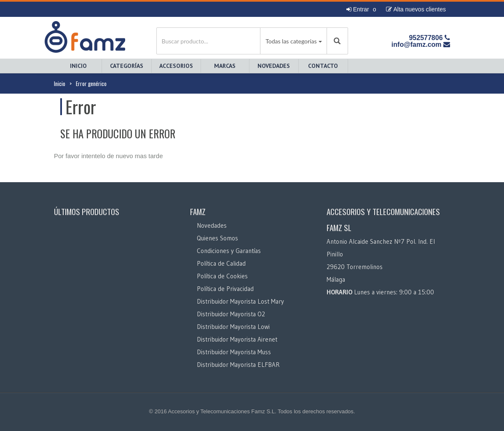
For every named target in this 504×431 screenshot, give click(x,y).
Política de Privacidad (225, 289)
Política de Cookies (222, 276)
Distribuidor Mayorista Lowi (233, 327)
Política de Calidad (221, 263)
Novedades (274, 66)
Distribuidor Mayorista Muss (234, 352)
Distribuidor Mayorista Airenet (237, 339)
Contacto (323, 66)
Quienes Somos (217, 238)
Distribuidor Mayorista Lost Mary (240, 301)
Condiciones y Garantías (229, 251)
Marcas (225, 66)
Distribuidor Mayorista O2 (231, 314)
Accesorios (176, 66)
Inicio (78, 66)
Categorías (127, 66)
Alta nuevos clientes (416, 9)
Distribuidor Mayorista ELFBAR (238, 365)
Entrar (358, 9)
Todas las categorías (291, 41)
